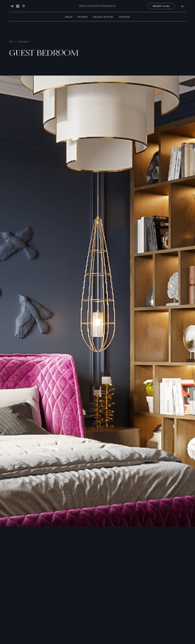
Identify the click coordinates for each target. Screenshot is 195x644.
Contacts (124, 17)
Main (12, 42)
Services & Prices (103, 17)
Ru (183, 6)
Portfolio (83, 17)
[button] (161, 6)
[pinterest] (24, 6)
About (69, 17)
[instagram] (18, 6)
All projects (24, 42)
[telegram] (12, 6)
